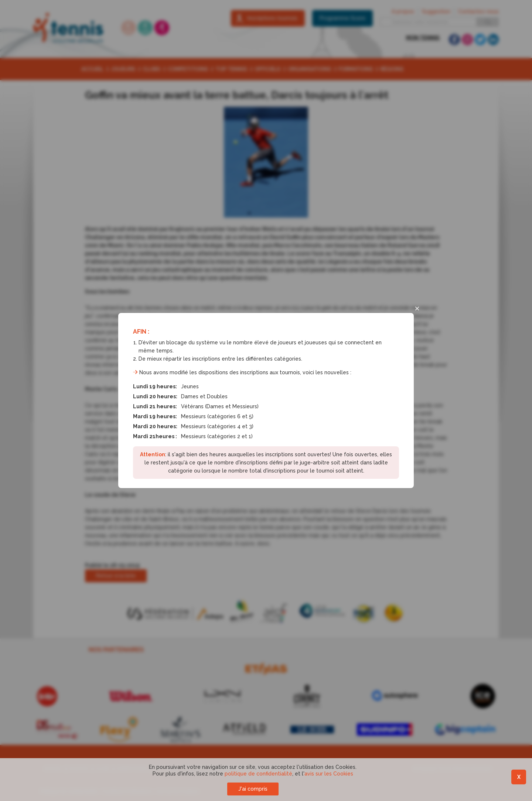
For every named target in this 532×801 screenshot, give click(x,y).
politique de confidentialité (258, 774)
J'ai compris (253, 789)
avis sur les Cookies (329, 774)
